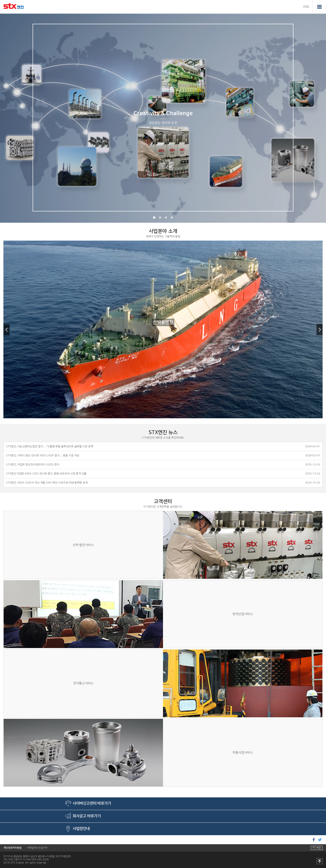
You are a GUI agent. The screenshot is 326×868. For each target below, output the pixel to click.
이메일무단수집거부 (37, 848)
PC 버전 (317, 848)
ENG (306, 7)
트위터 (320, 840)
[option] (163, 118)
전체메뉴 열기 (319, 7)
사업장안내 (81, 829)
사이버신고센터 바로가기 (92, 803)
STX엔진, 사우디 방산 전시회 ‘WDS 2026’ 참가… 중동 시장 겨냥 (43, 456)
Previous (6, 330)
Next (320, 330)
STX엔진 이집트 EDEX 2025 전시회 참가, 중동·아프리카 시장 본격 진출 (46, 474)
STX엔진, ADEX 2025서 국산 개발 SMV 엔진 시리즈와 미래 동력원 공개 (47, 483)
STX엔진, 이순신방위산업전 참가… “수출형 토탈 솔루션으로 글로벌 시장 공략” (50, 446)
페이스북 (314, 840)
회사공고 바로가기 (87, 816)
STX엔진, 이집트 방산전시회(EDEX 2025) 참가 (33, 465)
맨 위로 (320, 861)
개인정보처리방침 (12, 848)
